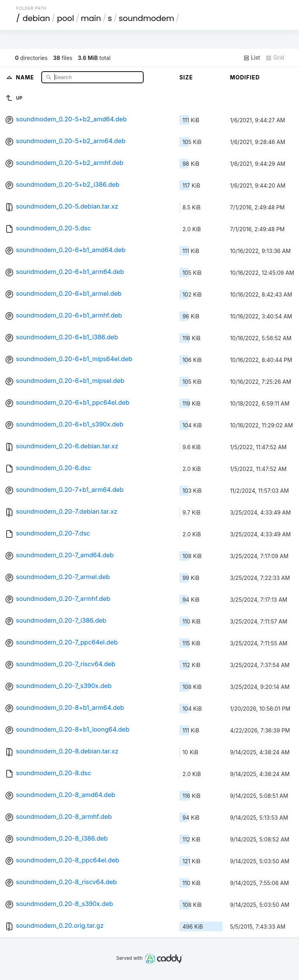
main (91, 18)
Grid (275, 58)
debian (36, 18)
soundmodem (146, 18)
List (252, 58)
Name (26, 77)
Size (186, 77)
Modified (245, 77)
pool (65, 18)
